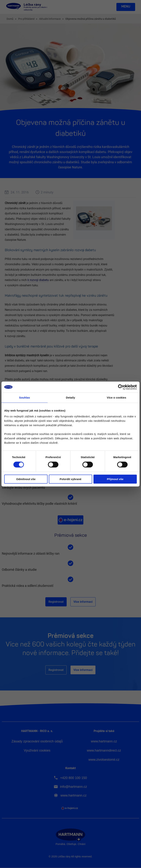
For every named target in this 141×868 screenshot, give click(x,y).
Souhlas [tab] (25, 398)
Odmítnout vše (26, 479)
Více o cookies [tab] (117, 398)
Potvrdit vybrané (70, 479)
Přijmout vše (115, 479)
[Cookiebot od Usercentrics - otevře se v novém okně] (121, 387)
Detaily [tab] (70, 398)
